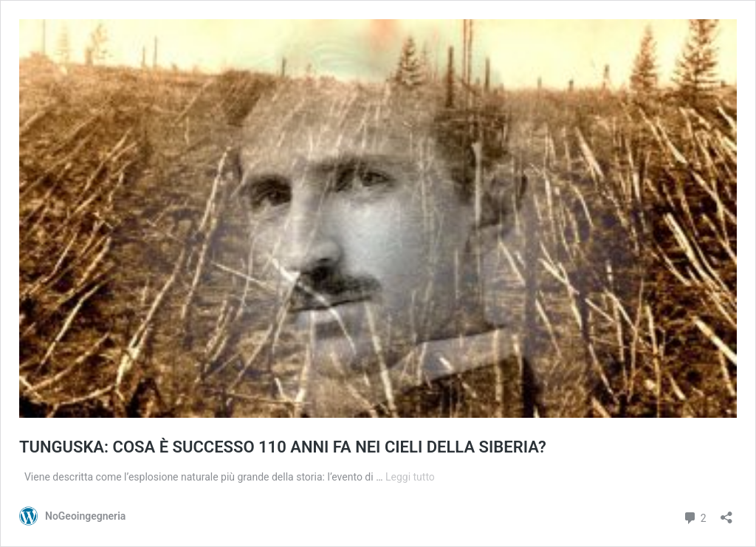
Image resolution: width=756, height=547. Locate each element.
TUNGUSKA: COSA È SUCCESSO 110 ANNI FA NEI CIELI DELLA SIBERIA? (283, 447)
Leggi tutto (410, 477)
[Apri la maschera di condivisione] (726, 513)
